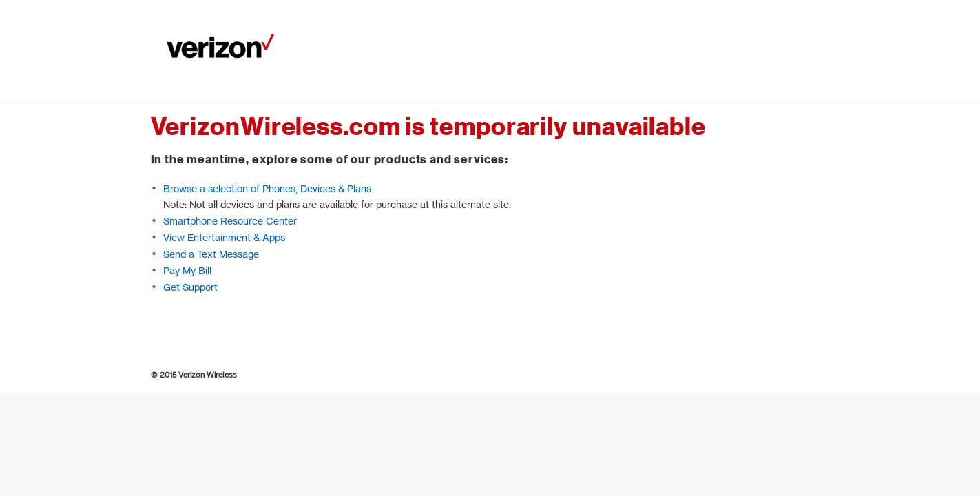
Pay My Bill (187, 270)
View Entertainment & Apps (224, 237)
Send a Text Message (211, 254)
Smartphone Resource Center (230, 221)
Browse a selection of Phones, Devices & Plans (267, 188)
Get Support (190, 287)
